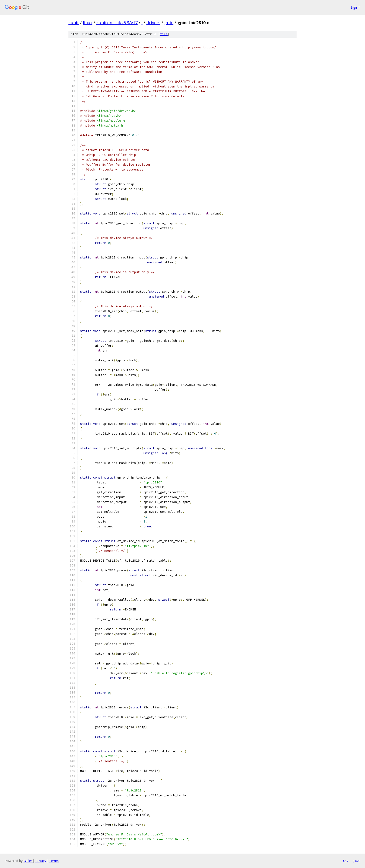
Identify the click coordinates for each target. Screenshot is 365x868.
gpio (169, 23)
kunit (74, 23)
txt (345, 861)
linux (88, 23)
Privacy (41, 861)
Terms (54, 861)
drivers (153, 23)
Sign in (355, 7)
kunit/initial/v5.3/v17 (117, 23)
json (357, 861)
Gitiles (28, 861)
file (164, 34)
